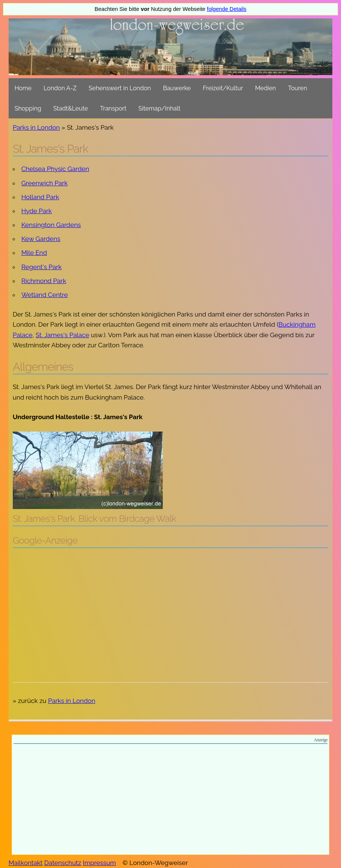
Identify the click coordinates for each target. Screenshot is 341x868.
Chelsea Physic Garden (55, 169)
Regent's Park (42, 267)
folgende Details (227, 9)
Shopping (28, 108)
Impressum (99, 863)
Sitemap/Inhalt (159, 108)
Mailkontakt (26, 863)
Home (23, 88)
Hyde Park (37, 211)
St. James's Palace (63, 335)
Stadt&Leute (71, 108)
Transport (113, 108)
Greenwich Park (45, 183)
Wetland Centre (45, 295)
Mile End (34, 253)
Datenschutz (63, 863)
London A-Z (60, 88)
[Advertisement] (171, 608)
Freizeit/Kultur (223, 88)
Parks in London (36, 127)
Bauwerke (177, 88)
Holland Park (40, 197)
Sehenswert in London (120, 88)
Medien (265, 88)
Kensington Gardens (51, 225)
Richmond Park (44, 281)
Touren (298, 88)
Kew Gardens (41, 239)
